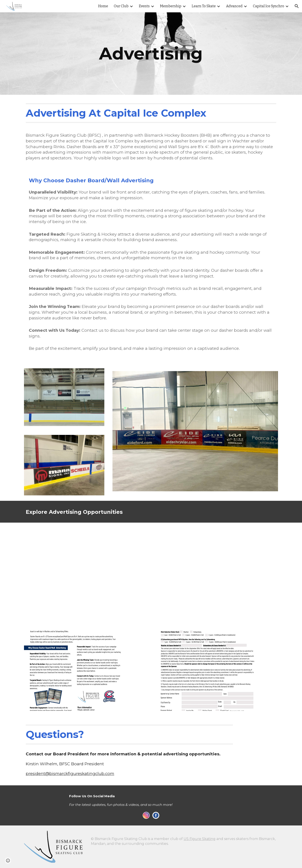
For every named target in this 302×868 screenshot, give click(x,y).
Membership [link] (171, 6)
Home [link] (103, 6)
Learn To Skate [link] (204, 6)
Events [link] (144, 6)
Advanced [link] (234, 6)
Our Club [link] (121, 6)
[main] (151, 54)
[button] (297, 6)
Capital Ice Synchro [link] (269, 6)
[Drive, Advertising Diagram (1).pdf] (151, 574)
